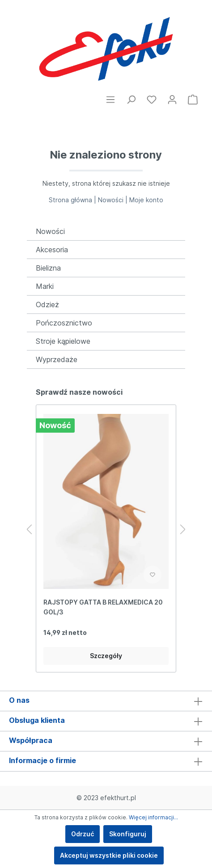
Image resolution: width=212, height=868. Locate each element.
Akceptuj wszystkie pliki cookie (109, 855)
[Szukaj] (131, 100)
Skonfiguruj (128, 834)
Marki (45, 286)
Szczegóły (106, 656)
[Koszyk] (193, 100)
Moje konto (146, 200)
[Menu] (110, 100)
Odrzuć (83, 834)
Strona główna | (73, 200)
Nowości (50, 231)
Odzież (47, 305)
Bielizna (48, 268)
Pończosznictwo (64, 323)
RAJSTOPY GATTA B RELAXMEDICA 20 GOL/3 (103, 607)
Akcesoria (52, 250)
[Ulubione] (152, 100)
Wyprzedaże (57, 359)
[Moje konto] (172, 100)
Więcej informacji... (153, 817)
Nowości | (114, 200)
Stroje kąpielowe (63, 341)
